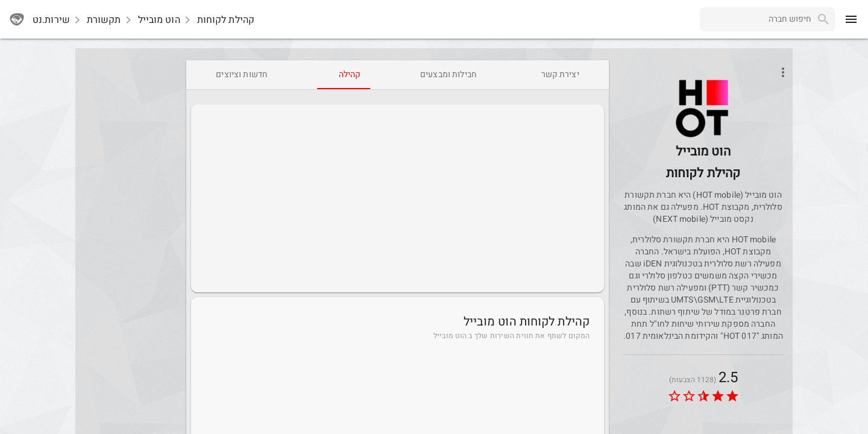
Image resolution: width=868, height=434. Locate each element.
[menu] (851, 19)
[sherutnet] (17, 19)
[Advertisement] (398, 198)
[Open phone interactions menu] (783, 72)
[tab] (560, 75)
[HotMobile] (703, 137)
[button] (703, 108)
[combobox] (756, 19)
